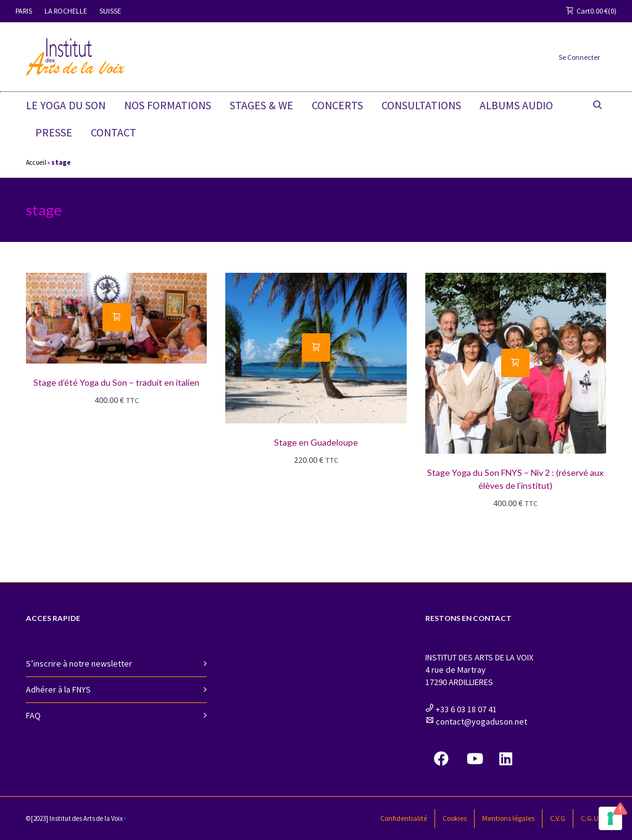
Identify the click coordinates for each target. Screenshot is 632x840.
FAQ (33, 715)
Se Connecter (579, 57)
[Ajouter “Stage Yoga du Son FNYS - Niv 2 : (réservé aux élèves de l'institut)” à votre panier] (515, 363)
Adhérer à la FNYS (58, 689)
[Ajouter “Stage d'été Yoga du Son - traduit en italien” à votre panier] (117, 317)
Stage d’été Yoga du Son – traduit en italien (116, 382)
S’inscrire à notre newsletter (79, 663)
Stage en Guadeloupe (316, 442)
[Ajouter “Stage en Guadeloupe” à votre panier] (316, 347)
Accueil (36, 162)
